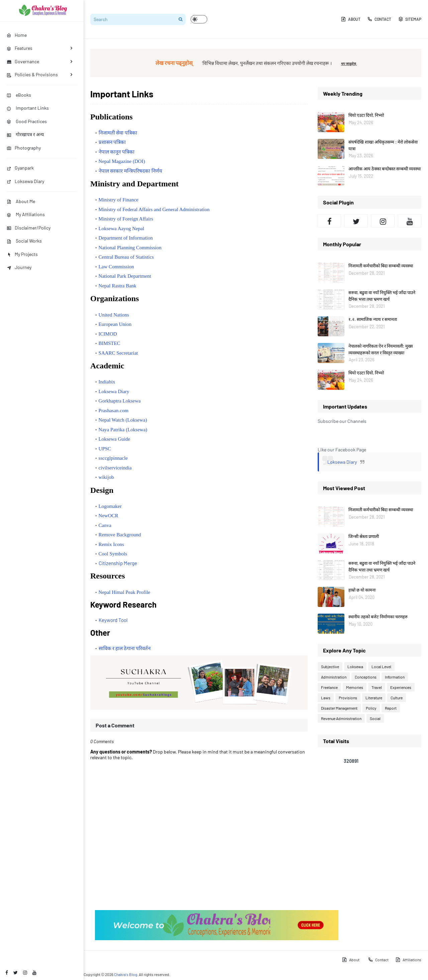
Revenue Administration (341, 718)
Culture (397, 698)
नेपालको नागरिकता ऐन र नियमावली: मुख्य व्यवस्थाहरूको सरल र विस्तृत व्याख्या (381, 349)
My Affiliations (26, 214)
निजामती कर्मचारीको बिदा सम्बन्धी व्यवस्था (381, 266)
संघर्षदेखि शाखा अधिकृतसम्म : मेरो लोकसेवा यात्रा (383, 145)
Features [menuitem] (20, 48)
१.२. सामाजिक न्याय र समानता (373, 319)
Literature (374, 698)
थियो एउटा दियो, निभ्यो (366, 115)
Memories (355, 687)
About (351, 19)
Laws (326, 698)
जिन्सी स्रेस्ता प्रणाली (364, 536)
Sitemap (410, 19)
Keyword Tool (113, 620)
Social (375, 718)
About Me (21, 201)
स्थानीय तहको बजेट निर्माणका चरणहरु (378, 617)
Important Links (28, 108)
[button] (199, 19)
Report (391, 708)
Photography (24, 148)
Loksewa (355, 666)
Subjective (330, 666)
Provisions (348, 698)
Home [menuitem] (17, 35)
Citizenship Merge (118, 563)
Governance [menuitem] (23, 61)
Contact (379, 19)
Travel (377, 687)
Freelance (329, 687)
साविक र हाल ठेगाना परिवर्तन (125, 648)
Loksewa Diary (25, 181)
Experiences (401, 687)
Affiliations (408, 960)
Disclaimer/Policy (29, 228)
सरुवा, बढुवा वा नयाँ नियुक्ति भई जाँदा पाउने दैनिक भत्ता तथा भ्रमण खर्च (382, 296)
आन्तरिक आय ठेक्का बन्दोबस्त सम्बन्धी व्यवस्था (385, 169)
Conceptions (366, 677)
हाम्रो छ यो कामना (362, 590)
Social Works (24, 241)
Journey (19, 267)
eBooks (19, 95)
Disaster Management (339, 708)
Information (395, 677)
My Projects (22, 254)
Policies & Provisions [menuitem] (32, 74)
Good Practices (27, 121)
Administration (334, 677)
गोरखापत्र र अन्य (25, 134)
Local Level (381, 666)
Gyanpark (20, 168)
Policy (371, 708)
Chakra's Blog (126, 974)
